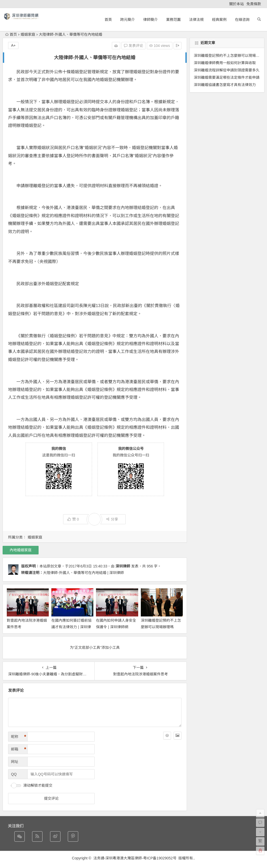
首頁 (108, 20)
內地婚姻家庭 (21, 550)
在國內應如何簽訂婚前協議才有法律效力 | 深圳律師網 (71, 627)
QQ (14, 774)
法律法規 (196, 20)
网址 (15, 762)
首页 (11, 34)
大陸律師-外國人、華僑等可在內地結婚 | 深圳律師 (83, 573)
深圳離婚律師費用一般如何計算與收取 (225, 63)
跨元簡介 (128, 20)
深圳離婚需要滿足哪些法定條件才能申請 (227, 77)
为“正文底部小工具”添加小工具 (95, 647)
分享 (112, 519)
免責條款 (254, 4)
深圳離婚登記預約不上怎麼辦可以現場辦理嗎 (230, 56)
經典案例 (219, 20)
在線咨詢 (242, 20)
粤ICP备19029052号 (160, 858)
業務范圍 (173, 20)
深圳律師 (123, 566)
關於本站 (236, 4)
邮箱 (19, 749)
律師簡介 (150, 20)
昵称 (19, 737)
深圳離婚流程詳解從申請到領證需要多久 (227, 70)
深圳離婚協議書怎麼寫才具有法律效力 (225, 85)
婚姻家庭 (28, 34)
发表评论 (133, 46)
